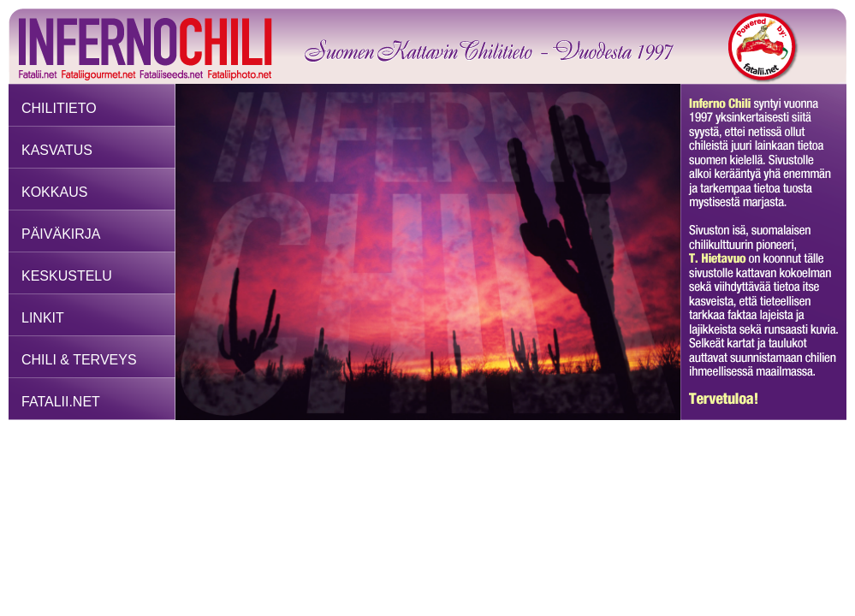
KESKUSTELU (67, 276)
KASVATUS (57, 150)
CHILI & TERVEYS (79, 360)
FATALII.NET (61, 402)
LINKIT (43, 318)
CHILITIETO (59, 108)
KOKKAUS (54, 192)
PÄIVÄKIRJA (61, 234)
